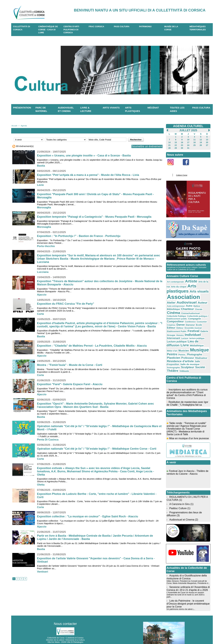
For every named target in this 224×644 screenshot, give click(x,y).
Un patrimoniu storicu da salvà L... (181, 597)
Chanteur (173, 308)
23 (182, 145)
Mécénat (153, 108)
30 (182, 148)
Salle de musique (189, 357)
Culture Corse (181, 175)
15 (176, 142)
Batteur (190, 305)
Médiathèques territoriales (198, 28)
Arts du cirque (178, 286)
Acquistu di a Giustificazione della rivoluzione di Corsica (186, 568)
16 (182, 142)
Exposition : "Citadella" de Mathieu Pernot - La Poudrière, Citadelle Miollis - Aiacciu (92, 346)
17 (188, 142)
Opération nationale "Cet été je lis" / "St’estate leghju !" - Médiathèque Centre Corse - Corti (97, 449)
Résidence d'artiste (180, 354)
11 (195, 140)
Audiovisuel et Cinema (182, 511)
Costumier (172, 319)
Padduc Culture (178, 500)
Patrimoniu (145, 26)
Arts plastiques (133, 109)
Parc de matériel (41, 109)
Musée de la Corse (171, 28)
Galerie (203, 325)
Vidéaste (183, 363)
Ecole (170, 322)
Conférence (203, 316)
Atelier (204, 297)
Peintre (172, 347)
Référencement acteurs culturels (186, 265)
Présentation (22, 108)
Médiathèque (196, 339)
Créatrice (182, 319)
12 (201, 140)
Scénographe (173, 360)
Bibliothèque (201, 305)
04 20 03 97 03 (75, 634)
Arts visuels (198, 291)
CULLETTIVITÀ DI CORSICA (22, 28)
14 (169, 142)
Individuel (192, 329)
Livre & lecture (86, 109)
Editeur (178, 322)
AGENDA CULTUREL (188, 126)
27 (207, 145)
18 (195, 142)
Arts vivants (111, 108)
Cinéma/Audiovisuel (176, 311)
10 (188, 140)
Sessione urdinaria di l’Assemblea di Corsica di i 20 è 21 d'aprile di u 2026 (188, 579)
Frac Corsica (96, 26)
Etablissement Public (176, 325)
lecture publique (196, 332)
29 (176, 148)
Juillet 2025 (188, 130)
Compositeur (188, 316)
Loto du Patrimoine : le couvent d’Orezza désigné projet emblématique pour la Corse (188, 592)
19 (201, 142)
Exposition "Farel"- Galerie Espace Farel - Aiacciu (70, 384)
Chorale (184, 309)
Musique (192, 343)
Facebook (188, 167)
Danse (191, 319)
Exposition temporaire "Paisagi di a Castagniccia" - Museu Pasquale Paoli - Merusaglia (95, 217)
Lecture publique (176, 335)
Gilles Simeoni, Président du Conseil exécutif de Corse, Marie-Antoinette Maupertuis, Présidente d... (188, 573)
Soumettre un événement (147, 146)
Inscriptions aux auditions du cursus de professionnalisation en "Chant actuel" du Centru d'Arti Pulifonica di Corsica (187, 387)
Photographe (194, 347)
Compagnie (173, 316)
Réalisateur (200, 351)
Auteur (192, 302)
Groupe (171, 329)
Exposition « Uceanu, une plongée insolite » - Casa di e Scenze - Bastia (84, 156)
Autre (183, 305)
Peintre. (182, 348)
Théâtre (172, 363)
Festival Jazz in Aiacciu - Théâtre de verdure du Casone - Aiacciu (188, 466)
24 (188, 145)
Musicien (177, 344)
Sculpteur (187, 360)
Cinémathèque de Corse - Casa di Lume (48, 30)
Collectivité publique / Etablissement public (187, 313)
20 (207, 142)
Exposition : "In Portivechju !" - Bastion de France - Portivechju (79, 236)
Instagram (173, 167)
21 (169, 145)
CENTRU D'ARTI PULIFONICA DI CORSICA (71, 30)
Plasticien (173, 351)
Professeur (187, 351)
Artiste (190, 281)
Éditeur (186, 322)
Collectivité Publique (195, 311)
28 (169, 148)
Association (183, 296)
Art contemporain (175, 281)
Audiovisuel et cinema (66, 109)
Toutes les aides (177, 109)
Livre (184, 338)
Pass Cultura (122, 26)
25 (195, 145)
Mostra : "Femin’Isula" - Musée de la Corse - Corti (70, 365)
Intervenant (173, 332)
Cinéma (195, 308)
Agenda (23, 126)
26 (201, 145)
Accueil (14, 126)
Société (199, 360)
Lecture (184, 332)
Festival (192, 325)
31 (188, 148)
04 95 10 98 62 (51, 634)
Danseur (200, 319)
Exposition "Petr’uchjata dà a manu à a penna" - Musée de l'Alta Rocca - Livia (89, 175)
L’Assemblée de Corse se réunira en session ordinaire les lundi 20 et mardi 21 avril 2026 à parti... (188, 584)
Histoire (180, 329)
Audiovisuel (177, 301)
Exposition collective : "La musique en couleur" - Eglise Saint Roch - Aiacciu (88, 516)
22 (176, 145)
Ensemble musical (199, 322)
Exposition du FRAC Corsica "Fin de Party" (66, 304)
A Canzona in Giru (179, 496)
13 (207, 140)
